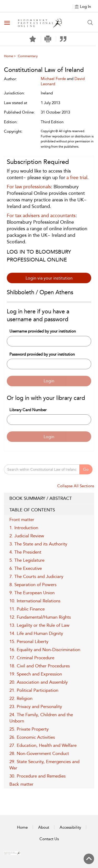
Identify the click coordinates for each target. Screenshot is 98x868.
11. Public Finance (27, 609)
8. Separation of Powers (33, 585)
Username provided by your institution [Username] (43, 331)
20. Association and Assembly (39, 682)
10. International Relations (35, 601)
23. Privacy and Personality (36, 706)
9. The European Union (32, 593)
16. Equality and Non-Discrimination (45, 650)
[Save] (33, 39)
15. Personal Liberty (29, 641)
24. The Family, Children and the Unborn (41, 718)
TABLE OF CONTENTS (49, 510)
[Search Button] (90, 23)
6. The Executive (26, 568)
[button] (48, 39)
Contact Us (49, 839)
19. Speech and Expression (36, 674)
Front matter (22, 519)
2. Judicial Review (27, 536)
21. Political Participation (34, 690)
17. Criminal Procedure (32, 658)
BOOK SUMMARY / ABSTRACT (49, 499)
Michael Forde (53, 79)
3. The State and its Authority (38, 544)
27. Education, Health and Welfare (43, 745)
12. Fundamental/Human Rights (40, 617)
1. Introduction (24, 528)
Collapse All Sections (76, 486)
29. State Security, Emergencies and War (44, 765)
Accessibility (70, 827)
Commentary (28, 56)
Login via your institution (49, 278)
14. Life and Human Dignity (36, 633)
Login (49, 381)
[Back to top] (89, 859)
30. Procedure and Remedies (38, 776)
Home (8, 56)
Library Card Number (28, 410)
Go (86, 469)
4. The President (25, 552)
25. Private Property (29, 729)
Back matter (21, 784)
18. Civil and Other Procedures (40, 666)
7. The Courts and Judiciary (36, 576)
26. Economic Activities (32, 737)
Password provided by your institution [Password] (42, 354)
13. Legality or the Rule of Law (39, 625)
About (44, 827)
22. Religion (21, 698)
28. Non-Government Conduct (39, 753)
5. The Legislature (27, 560)
